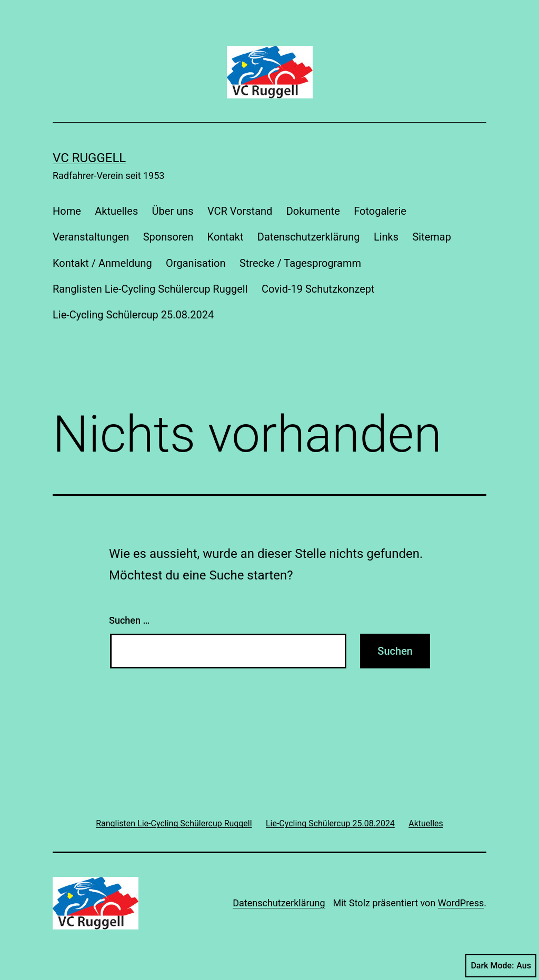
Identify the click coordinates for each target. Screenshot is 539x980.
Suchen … (129, 620)
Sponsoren (168, 237)
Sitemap (432, 237)
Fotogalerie (380, 211)
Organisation (196, 263)
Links (386, 237)
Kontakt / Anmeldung (102, 263)
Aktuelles (116, 211)
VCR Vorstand (240, 211)
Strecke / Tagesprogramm (300, 263)
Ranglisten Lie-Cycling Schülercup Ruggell (150, 289)
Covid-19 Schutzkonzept (318, 289)
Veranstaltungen (91, 237)
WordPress (461, 903)
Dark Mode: (501, 966)
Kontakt (226, 237)
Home (67, 211)
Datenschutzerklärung (309, 237)
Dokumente (313, 211)
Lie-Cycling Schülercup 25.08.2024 (133, 315)
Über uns (173, 211)
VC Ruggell (89, 158)
